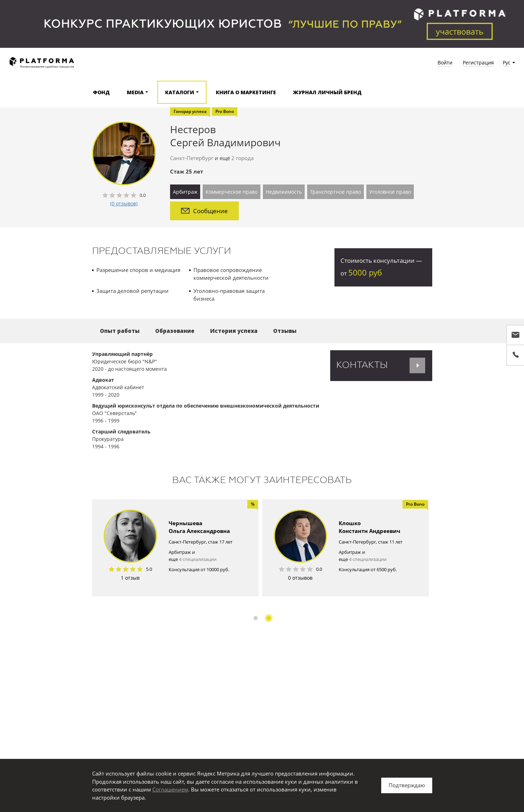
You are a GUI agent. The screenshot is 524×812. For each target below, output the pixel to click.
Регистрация (478, 63)
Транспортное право (336, 192)
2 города (243, 158)
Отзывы (285, 331)
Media (135, 92)
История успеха (234, 331)
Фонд (101, 92)
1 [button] (256, 618)
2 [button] (269, 618)
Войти (445, 63)
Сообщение (204, 211)
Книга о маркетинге (246, 92)
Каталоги (180, 92)
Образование (175, 331)
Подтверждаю (407, 785)
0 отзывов (300, 578)
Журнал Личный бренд (327, 92)
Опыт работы (120, 331)
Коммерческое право (232, 192)
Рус (507, 63)
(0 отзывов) (124, 203)
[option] (175, 548)
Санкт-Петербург (192, 158)
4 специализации (198, 559)
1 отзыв (130, 578)
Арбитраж (185, 192)
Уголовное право (390, 192)
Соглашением (170, 789)
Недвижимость (284, 192)
